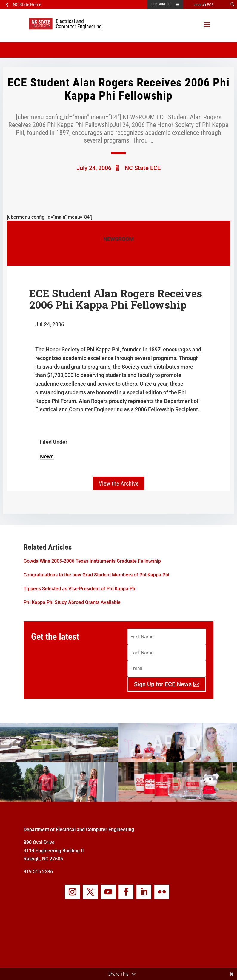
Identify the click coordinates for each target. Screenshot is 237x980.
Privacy (140, 964)
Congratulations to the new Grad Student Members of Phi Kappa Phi (96, 575)
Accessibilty (110, 964)
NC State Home (27, 4)
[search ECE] (206, 4)
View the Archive (119, 483)
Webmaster (77, 964)
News (47, 456)
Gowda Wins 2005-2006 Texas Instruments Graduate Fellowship (92, 561)
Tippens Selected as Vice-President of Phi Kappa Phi (80, 589)
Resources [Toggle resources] (161, 4)
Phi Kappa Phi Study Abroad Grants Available (72, 602)
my (165, 964)
